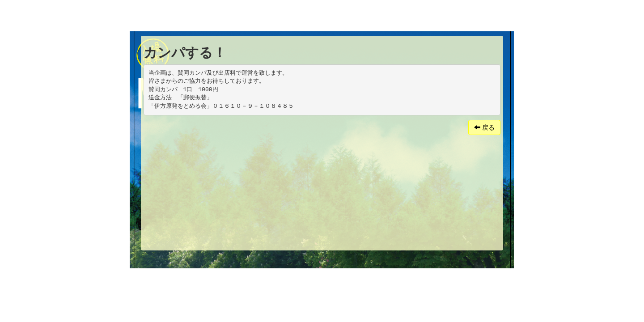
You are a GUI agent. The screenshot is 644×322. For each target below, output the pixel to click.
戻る (484, 127)
